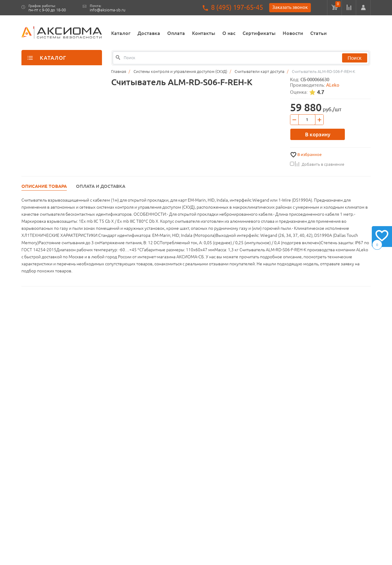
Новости (293, 33)
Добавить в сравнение (317, 164)
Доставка (149, 33)
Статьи (318, 33)
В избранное (309, 155)
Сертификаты (259, 33)
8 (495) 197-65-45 (237, 8)
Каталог (121, 33)
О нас (229, 33)
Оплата (176, 33)
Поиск (355, 58)
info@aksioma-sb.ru (107, 10)
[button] (363, 8)
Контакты (204, 33)
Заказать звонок (290, 7)
